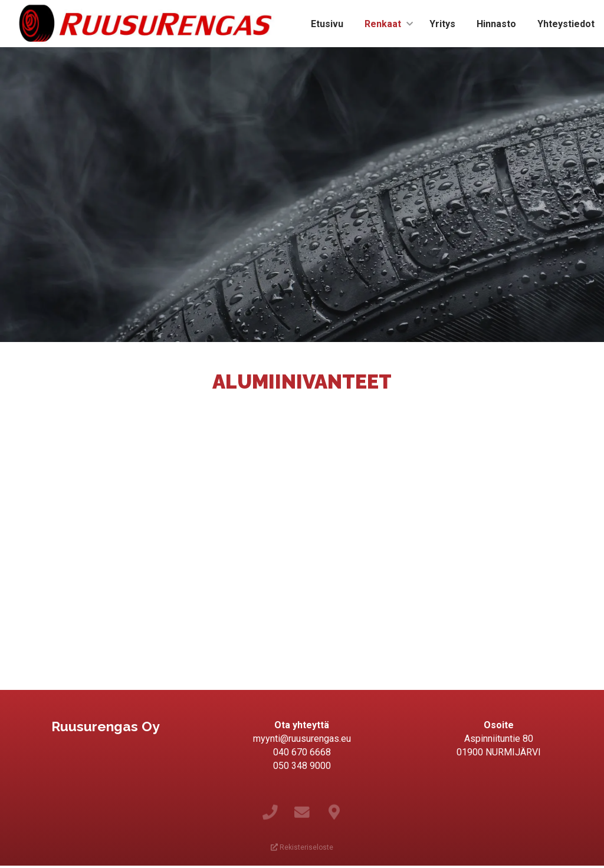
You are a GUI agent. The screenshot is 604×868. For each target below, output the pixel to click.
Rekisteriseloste (302, 847)
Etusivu (327, 24)
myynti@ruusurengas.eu (302, 739)
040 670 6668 (302, 752)
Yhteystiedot (566, 24)
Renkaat (383, 24)
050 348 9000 (302, 766)
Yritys (442, 24)
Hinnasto (496, 24)
